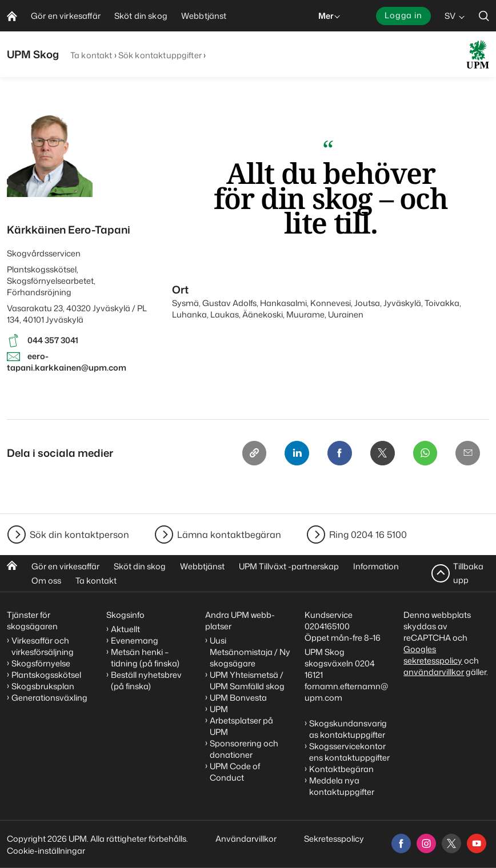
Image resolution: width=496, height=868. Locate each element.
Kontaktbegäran (341, 769)
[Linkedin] (294, 453)
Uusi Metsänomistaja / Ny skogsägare (250, 652)
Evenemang (135, 640)
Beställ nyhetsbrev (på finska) (146, 680)
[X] (381, 453)
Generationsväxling (49, 698)
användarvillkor (434, 672)
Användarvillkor (247, 839)
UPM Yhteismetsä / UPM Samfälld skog (247, 680)
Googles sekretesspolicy (433, 655)
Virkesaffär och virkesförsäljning (43, 646)
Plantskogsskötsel (46, 675)
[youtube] (477, 843)
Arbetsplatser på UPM (241, 726)
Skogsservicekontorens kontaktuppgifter (349, 752)
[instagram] (426, 843)
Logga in (403, 15)
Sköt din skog (140, 566)
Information (376, 566)
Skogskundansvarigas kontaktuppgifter (348, 729)
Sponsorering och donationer (244, 749)
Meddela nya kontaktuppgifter (342, 786)
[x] (451, 843)
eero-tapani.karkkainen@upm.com (67, 362)
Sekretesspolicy (334, 839)
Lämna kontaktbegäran (229, 535)
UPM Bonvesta (238, 698)
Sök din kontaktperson (79, 535)
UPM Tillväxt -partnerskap (289, 566)
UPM (219, 709)
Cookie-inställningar (46, 851)
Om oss (46, 580)
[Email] (467, 453)
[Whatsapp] (424, 453)
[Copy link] (250, 453)
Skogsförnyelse (41, 663)
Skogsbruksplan (43, 686)
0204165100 (327, 626)
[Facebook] (337, 453)
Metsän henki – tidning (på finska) (145, 658)
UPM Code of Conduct (235, 772)
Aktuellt (125, 629)
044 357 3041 (53, 340)
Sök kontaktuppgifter (160, 55)
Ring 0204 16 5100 (368, 535)
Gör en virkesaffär (65, 566)
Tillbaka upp (468, 573)
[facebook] (401, 843)
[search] (484, 16)
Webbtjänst (202, 566)
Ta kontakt (91, 55)
